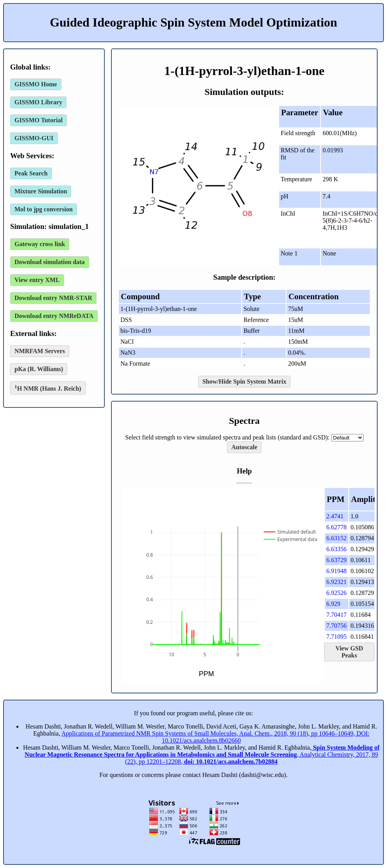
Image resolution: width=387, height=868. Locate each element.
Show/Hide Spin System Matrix (245, 381)
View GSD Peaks (349, 652)
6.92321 (337, 582)
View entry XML (37, 280)
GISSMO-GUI (34, 138)
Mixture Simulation (41, 191)
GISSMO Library (38, 102)
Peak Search (31, 173)
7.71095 (337, 637)
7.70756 (337, 626)
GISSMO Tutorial (39, 120)
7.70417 (337, 615)
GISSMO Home (36, 84)
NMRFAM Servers (40, 351)
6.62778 (337, 527)
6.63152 (337, 538)
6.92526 (337, 593)
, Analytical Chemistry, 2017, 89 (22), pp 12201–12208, (202, 755)
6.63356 (337, 549)
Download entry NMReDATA (54, 316)
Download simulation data (50, 262)
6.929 (333, 604)
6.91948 (337, 571)
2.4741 (335, 516)
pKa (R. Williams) (39, 369)
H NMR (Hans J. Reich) (48, 388)
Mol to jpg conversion (44, 209)
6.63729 (337, 560)
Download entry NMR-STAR (53, 298)
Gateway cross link (40, 244)
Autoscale (245, 447)
